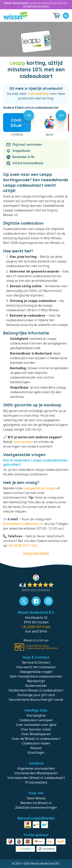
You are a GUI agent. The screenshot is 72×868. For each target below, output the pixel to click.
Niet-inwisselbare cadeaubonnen (36, 676)
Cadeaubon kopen (36, 743)
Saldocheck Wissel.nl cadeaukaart (36, 690)
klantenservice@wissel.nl (23, 524)
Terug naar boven (36, 553)
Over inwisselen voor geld (36, 725)
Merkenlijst (36, 681)
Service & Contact (36, 663)
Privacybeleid (36, 782)
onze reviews (23, 442)
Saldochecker (36, 686)
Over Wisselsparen (36, 734)
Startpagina (36, 716)
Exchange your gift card (36, 695)
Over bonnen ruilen (36, 729)
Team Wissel (36, 798)
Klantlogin (36, 753)
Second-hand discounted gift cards (36, 700)
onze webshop (38, 94)
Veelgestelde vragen (36, 672)
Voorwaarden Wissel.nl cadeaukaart (36, 778)
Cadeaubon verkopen (36, 720)
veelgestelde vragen (39, 488)
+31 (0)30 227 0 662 (22, 545)
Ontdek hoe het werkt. (36, 6)
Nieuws (36, 748)
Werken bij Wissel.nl (36, 803)
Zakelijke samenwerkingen (36, 808)
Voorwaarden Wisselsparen (36, 773)
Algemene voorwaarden (36, 768)
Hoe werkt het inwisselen (36, 667)
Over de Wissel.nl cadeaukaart (36, 739)
